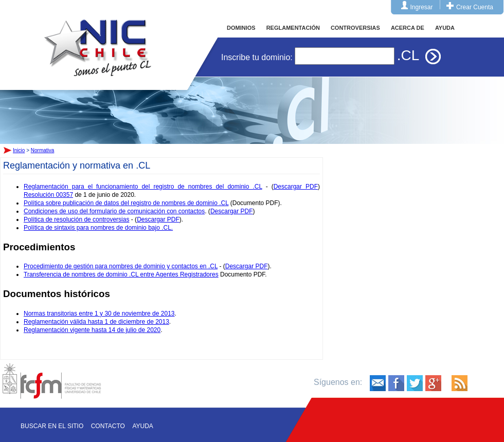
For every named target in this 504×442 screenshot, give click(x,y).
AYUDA (445, 28)
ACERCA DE (408, 28)
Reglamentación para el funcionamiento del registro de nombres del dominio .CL (143, 187)
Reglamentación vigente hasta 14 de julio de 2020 (92, 330)
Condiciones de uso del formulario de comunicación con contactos (114, 211)
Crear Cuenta (475, 7)
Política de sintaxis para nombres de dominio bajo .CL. (98, 228)
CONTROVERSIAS (355, 28)
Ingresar (422, 7)
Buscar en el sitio (52, 426)
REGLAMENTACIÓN (293, 28)
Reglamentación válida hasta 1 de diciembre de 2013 (96, 322)
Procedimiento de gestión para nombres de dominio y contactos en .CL (121, 266)
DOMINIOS (241, 28)
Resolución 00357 (48, 195)
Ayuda (142, 426)
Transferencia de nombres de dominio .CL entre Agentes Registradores (121, 274)
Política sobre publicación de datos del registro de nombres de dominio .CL (126, 203)
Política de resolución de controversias (76, 219)
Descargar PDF (296, 187)
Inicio (98, 38)
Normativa (43, 150)
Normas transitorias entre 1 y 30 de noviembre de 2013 (99, 314)
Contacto (108, 426)
